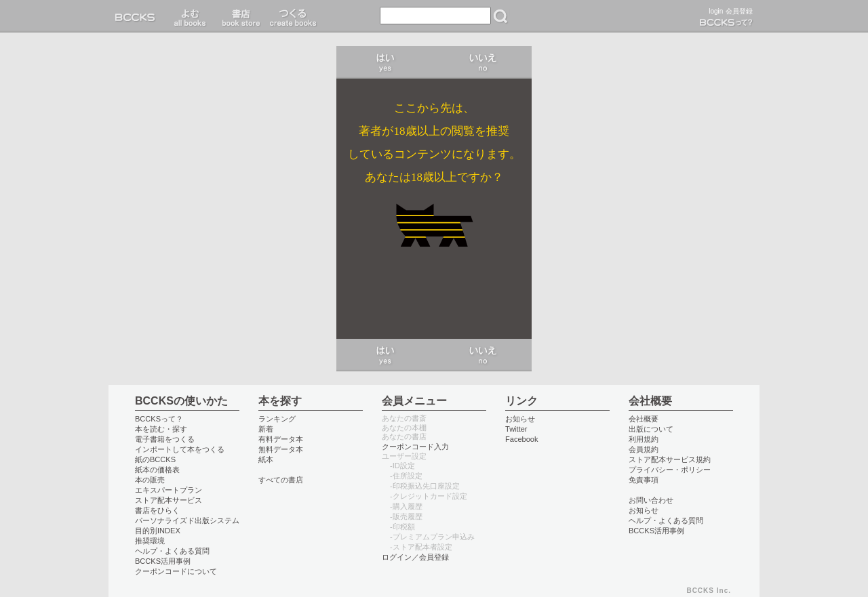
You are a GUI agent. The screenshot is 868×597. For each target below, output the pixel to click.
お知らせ (520, 419)
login (716, 11)
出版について (651, 429)
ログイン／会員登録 (415, 557)
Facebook (522, 439)
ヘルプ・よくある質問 (172, 551)
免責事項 (644, 480)
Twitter (516, 429)
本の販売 (150, 480)
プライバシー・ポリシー (670, 470)
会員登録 (739, 11)
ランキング (277, 419)
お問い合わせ (651, 500)
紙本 (266, 459)
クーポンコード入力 (415, 447)
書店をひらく (157, 510)
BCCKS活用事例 (163, 561)
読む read (190, 16)
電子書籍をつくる (165, 439)
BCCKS (138, 16)
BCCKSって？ (159, 419)
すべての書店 (281, 480)
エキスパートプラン (169, 490)
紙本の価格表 (157, 470)
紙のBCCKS (155, 459)
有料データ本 (281, 439)
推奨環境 (150, 541)
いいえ (483, 62)
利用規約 (644, 439)
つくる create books (293, 16)
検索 (500, 16)
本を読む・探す (161, 429)
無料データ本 (281, 449)
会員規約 (644, 449)
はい (385, 62)
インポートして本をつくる (180, 449)
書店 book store (239, 16)
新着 (266, 429)
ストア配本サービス (169, 500)
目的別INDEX (158, 531)
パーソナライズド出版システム (187, 520)
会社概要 (644, 419)
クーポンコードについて (176, 571)
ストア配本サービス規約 (670, 459)
